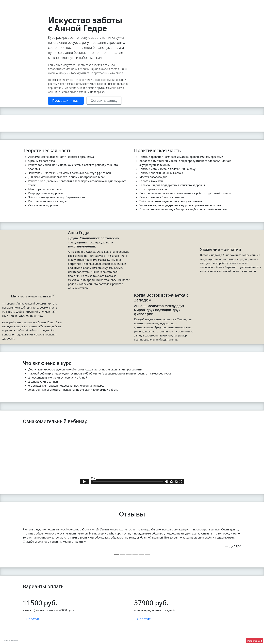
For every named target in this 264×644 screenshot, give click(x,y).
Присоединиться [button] (66, 101)
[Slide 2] (113, 119)
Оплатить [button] (34, 619)
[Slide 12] (148, 119)
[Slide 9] (137, 119)
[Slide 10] (141, 119)
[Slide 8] (134, 119)
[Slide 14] (155, 119)
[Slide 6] (127, 119)
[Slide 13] (151, 119)
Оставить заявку (104, 101)
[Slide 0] (117, 555)
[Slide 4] (120, 119)
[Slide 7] (130, 119)
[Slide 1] (109, 119)
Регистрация (255, 641)
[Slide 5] (123, 119)
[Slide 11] (144, 119)
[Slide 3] (116, 119)
